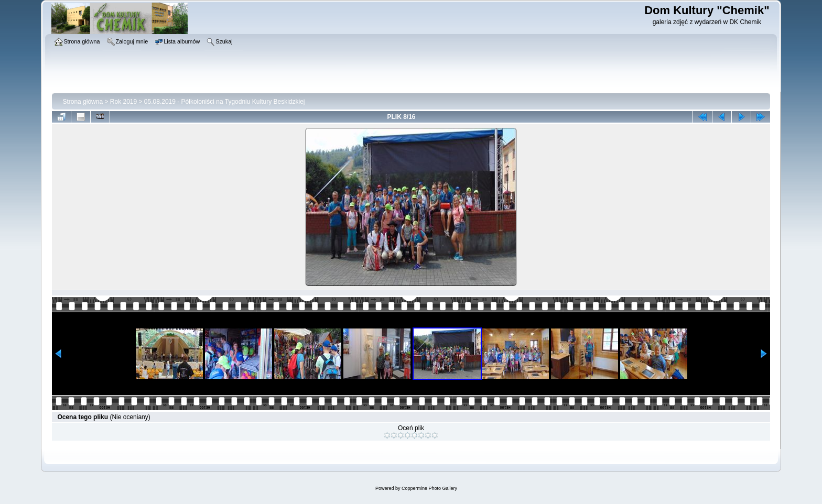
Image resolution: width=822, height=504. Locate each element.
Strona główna (83, 102)
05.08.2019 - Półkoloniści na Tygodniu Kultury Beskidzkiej (225, 102)
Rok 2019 (123, 102)
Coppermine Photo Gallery (429, 488)
